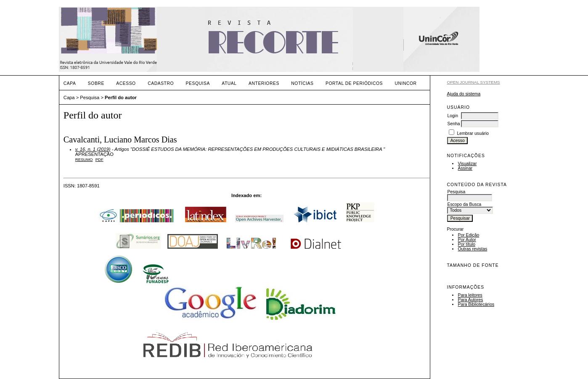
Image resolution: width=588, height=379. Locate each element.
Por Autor (467, 240)
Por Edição (468, 235)
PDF (99, 159)
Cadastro (161, 83)
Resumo (84, 159)
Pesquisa (198, 83)
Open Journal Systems (473, 82)
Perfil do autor (121, 97)
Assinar (465, 168)
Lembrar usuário (473, 133)
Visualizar (467, 164)
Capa (70, 83)
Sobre (96, 83)
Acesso (126, 83)
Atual (229, 83)
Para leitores (470, 295)
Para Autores (470, 300)
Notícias (302, 83)
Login (452, 116)
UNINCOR (406, 83)
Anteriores (264, 83)
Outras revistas (472, 249)
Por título (466, 244)
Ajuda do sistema (464, 94)
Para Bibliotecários (476, 304)
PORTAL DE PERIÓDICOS (354, 83)
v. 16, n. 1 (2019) (93, 149)
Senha (453, 124)
